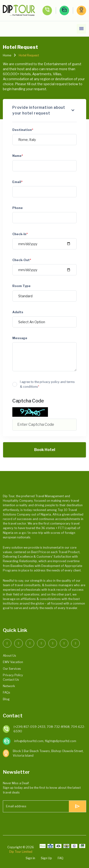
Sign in (30, 858)
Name (18, 156)
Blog (6, 699)
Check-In (20, 234)
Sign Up (46, 858)
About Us (9, 656)
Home (7, 55)
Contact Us (11, 680)
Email (17, 182)
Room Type (21, 286)
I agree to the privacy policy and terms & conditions (47, 384)
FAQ (61, 858)
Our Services (12, 669)
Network (9, 686)
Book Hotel (45, 450)
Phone (18, 208)
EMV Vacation (13, 662)
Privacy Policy (13, 675)
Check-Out (22, 260)
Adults (18, 312)
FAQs (7, 692)
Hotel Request (29, 55)
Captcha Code (28, 401)
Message (20, 338)
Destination (23, 130)
